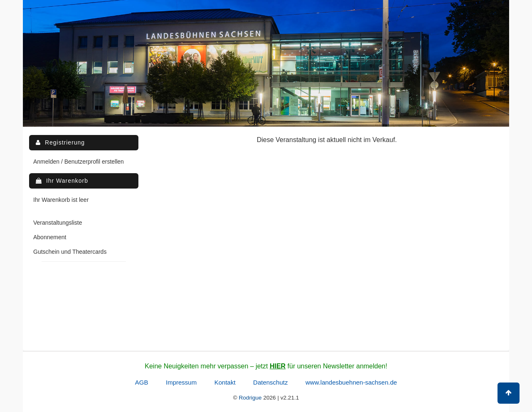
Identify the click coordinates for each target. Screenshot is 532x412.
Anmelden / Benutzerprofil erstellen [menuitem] (79, 162)
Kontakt (225, 382)
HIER (278, 366)
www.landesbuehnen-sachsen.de (351, 382)
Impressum (181, 382)
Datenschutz (270, 382)
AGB (142, 382)
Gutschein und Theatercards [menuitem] (70, 252)
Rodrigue (250, 398)
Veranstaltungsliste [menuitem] (58, 223)
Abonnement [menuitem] (50, 237)
